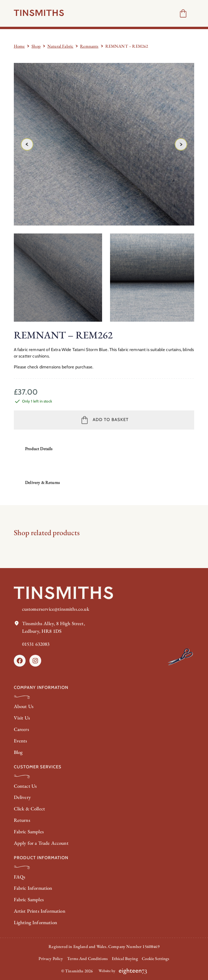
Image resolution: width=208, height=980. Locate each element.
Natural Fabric (60, 46)
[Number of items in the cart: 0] (183, 13)
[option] (154, 278)
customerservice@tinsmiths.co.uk (56, 609)
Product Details (39, 449)
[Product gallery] (104, 144)
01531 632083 (36, 644)
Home (19, 46)
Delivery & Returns (42, 482)
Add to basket (110, 420)
